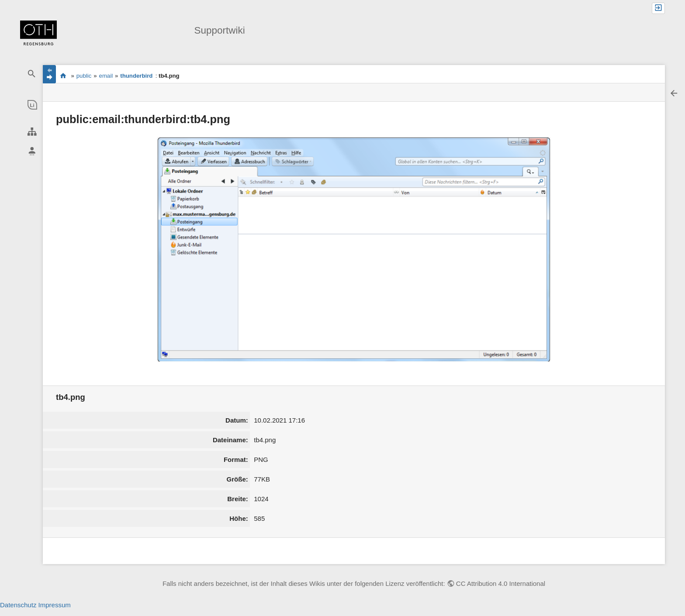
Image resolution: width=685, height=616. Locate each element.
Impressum (55, 605)
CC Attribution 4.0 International (501, 583)
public (84, 76)
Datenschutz (18, 605)
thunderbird (136, 76)
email (106, 76)
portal (63, 76)
